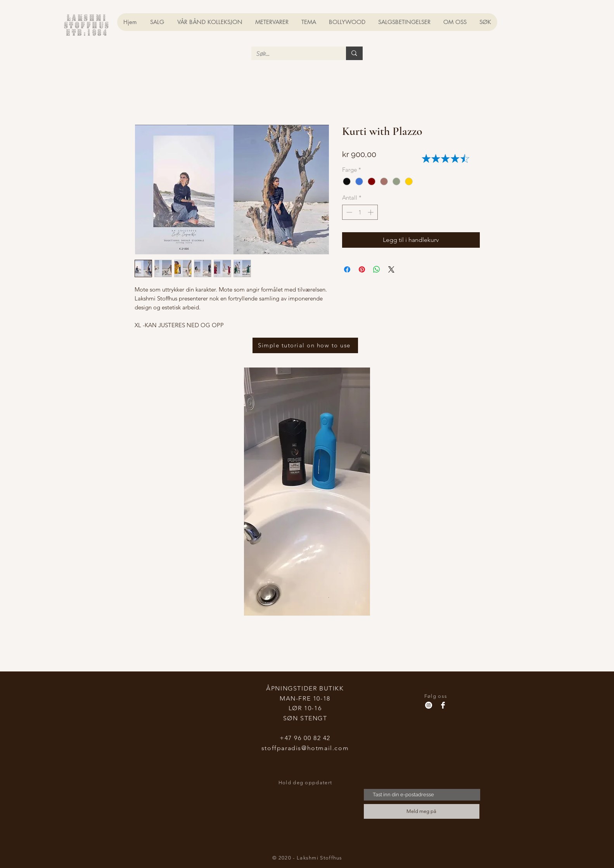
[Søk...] (293, 54)
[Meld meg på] (422, 811)
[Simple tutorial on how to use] (305, 345)
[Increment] (371, 212)
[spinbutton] (360, 212)
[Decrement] (349, 212)
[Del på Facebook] (347, 269)
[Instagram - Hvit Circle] (429, 705)
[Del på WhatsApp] (377, 269)
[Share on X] (391, 269)
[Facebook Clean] (443, 705)
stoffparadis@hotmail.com (305, 748)
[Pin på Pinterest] (362, 269)
